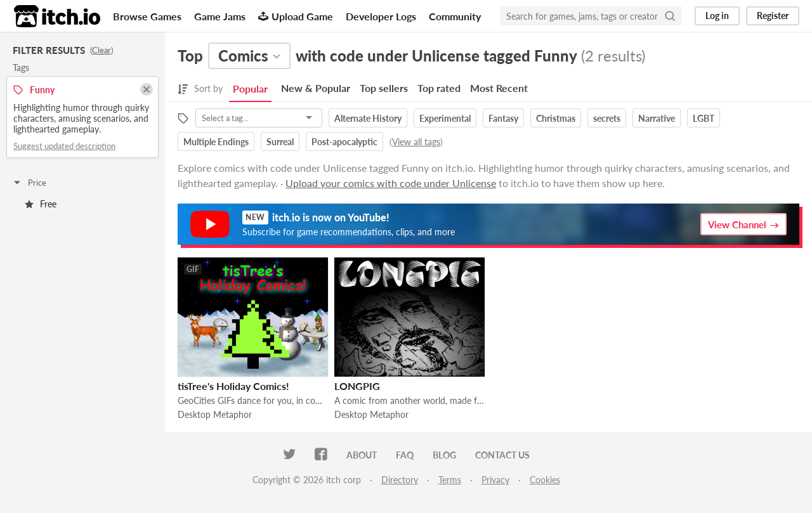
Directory (400, 480)
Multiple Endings (216, 142)
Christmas (556, 118)
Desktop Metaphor (215, 414)
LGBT (704, 118)
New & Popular (316, 88)
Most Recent (499, 88)
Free (41, 204)
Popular (250, 88)
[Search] (670, 16)
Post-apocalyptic (344, 142)
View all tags (416, 142)
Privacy (495, 480)
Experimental (445, 118)
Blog (444, 455)
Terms (450, 480)
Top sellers (384, 88)
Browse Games (147, 16)
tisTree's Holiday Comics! (233, 386)
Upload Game (296, 16)
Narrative (657, 118)
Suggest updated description (64, 146)
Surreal (280, 142)
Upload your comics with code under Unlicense (391, 183)
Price (29, 183)
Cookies (545, 480)
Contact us (502, 455)
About (362, 455)
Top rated (439, 88)
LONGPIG (357, 386)
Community (455, 16)
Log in (717, 16)
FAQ (405, 455)
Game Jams (220, 16)
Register (773, 16)
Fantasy (503, 118)
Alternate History (368, 118)
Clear (101, 50)
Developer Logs (381, 16)
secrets (607, 118)
